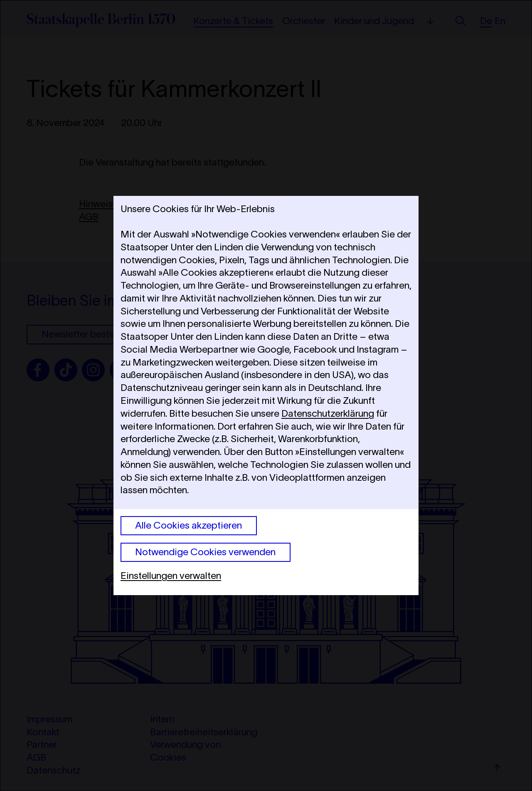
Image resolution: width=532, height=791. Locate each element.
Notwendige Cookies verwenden (205, 552)
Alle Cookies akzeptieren (188, 525)
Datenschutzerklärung (328, 413)
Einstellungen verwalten (171, 576)
